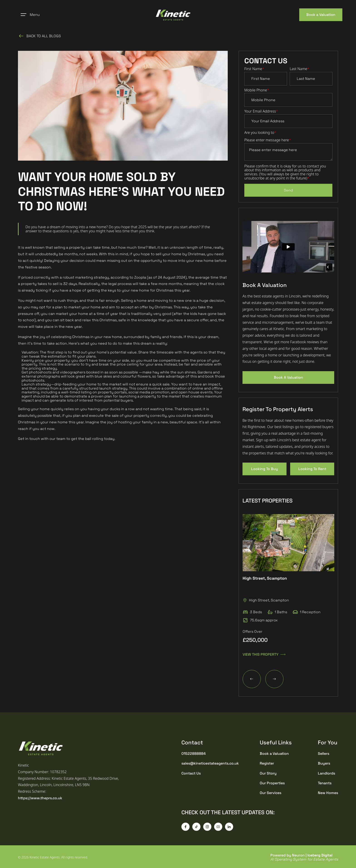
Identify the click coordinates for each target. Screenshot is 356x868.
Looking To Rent (312, 469)
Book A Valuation (288, 377)
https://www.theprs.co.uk (40, 798)
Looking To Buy (265, 469)
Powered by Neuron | (304, 857)
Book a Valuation (321, 15)
